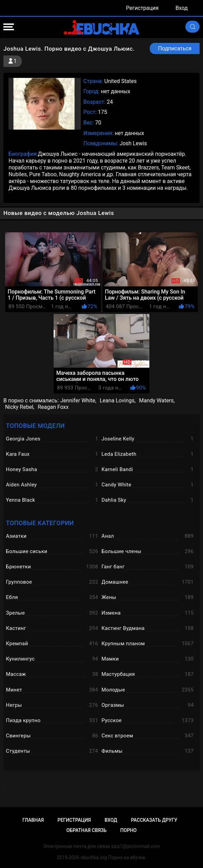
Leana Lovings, (118, 400)
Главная (33, 820)
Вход (182, 8)
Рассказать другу (154, 820)
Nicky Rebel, (20, 407)
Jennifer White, (78, 400)
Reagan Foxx (53, 407)
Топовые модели (35, 426)
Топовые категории (40, 523)
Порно (128, 830)
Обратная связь (87, 830)
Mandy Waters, (157, 400)
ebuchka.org (94, 857)
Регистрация (142, 8)
